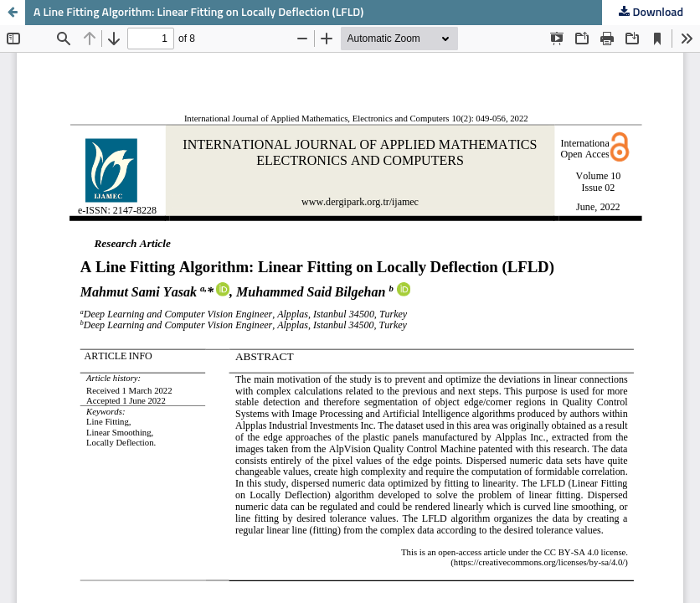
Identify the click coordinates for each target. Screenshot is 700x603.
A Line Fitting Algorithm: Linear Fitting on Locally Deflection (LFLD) (198, 13)
